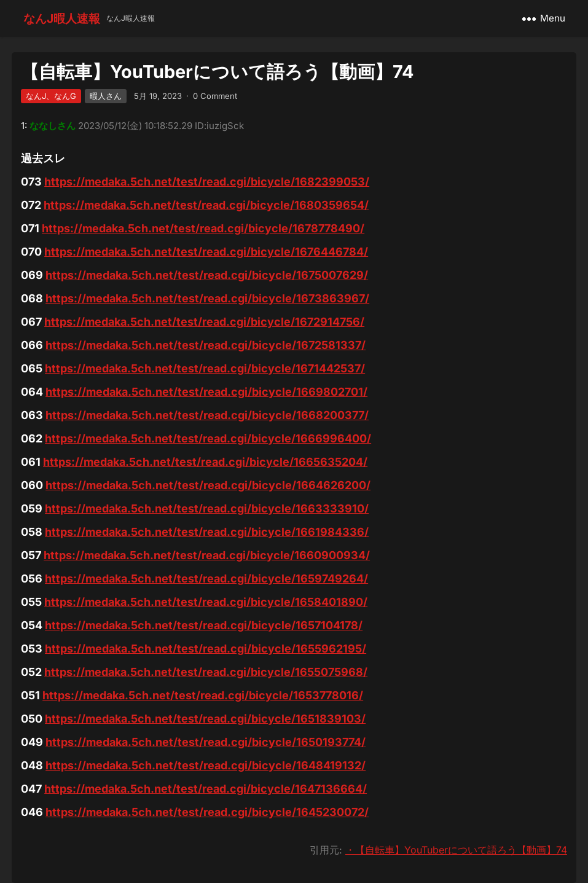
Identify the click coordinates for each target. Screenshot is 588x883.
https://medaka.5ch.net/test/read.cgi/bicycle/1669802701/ (206, 392)
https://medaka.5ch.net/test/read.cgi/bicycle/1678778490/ (203, 228)
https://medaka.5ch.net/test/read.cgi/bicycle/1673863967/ (207, 298)
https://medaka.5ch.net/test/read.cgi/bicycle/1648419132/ (206, 765)
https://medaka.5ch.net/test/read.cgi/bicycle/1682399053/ (207, 182)
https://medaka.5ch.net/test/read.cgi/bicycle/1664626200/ (208, 485)
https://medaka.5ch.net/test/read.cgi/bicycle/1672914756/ (204, 322)
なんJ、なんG (51, 96)
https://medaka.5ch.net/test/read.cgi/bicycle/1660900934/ (207, 555)
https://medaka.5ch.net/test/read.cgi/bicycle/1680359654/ (206, 205)
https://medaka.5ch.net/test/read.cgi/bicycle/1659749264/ (206, 579)
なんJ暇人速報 (62, 18)
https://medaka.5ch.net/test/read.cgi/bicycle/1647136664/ (206, 789)
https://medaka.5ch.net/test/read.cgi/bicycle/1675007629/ (207, 275)
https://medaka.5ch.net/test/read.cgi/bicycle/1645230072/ (207, 812)
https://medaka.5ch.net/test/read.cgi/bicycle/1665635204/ (205, 462)
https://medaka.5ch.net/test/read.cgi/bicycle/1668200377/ (207, 415)
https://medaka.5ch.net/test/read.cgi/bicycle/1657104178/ (204, 625)
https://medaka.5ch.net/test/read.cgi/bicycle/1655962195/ (206, 649)
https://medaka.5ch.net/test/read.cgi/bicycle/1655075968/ (206, 672)
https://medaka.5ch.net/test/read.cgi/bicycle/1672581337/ (206, 345)
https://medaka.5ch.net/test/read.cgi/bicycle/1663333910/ (207, 508)
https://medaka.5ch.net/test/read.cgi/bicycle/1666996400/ (208, 438)
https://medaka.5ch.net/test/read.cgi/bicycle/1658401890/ (206, 602)
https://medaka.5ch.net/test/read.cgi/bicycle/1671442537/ (205, 368)
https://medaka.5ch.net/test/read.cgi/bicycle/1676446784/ (206, 252)
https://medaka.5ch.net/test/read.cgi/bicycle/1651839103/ (205, 719)
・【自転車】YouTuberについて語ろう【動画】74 (456, 850)
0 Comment (215, 96)
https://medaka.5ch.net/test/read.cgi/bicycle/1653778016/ (203, 695)
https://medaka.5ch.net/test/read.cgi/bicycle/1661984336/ (207, 532)
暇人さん (106, 96)
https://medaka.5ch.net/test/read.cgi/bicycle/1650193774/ (206, 742)
